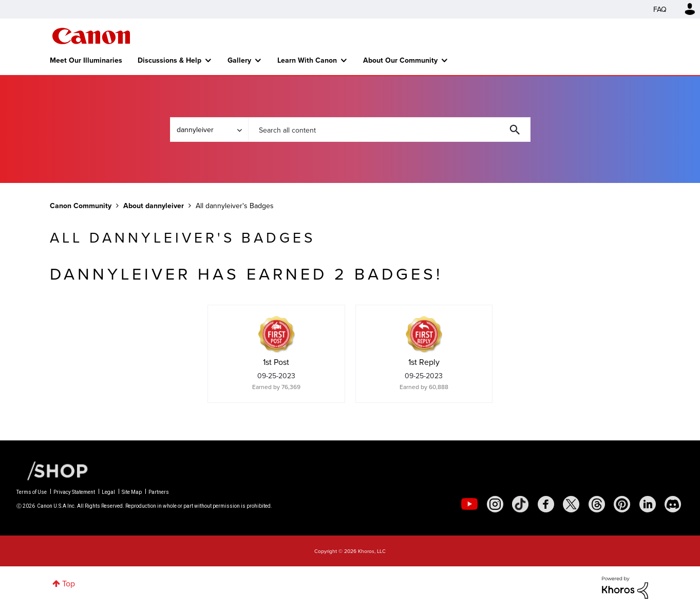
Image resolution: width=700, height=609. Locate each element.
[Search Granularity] (209, 130)
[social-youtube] (469, 504)
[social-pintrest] (622, 504)
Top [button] (69, 583)
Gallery (239, 60)
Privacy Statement (74, 492)
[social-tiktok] (520, 504)
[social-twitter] (571, 504)
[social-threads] (597, 504)
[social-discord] (673, 504)
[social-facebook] (546, 504)
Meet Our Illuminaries (86, 60)
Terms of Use (32, 492)
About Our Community (400, 60)
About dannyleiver (154, 206)
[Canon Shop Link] (52, 470)
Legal (108, 492)
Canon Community (91, 36)
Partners (159, 492)
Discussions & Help (169, 60)
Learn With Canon (307, 60)
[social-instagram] (495, 504)
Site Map (132, 492)
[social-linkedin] (648, 504)
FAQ (660, 9)
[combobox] (389, 130)
